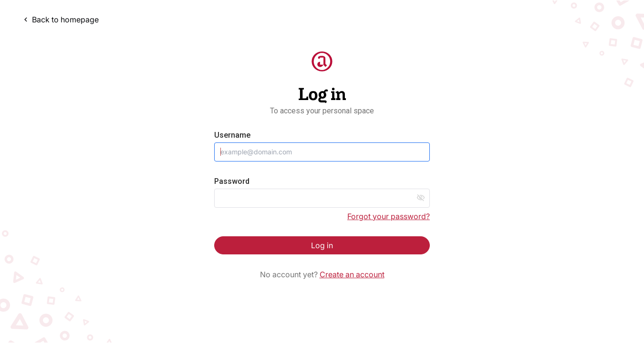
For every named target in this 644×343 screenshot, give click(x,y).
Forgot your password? (389, 216)
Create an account (352, 274)
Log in (322, 245)
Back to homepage (60, 20)
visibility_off (421, 198)
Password (232, 181)
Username (232, 135)
